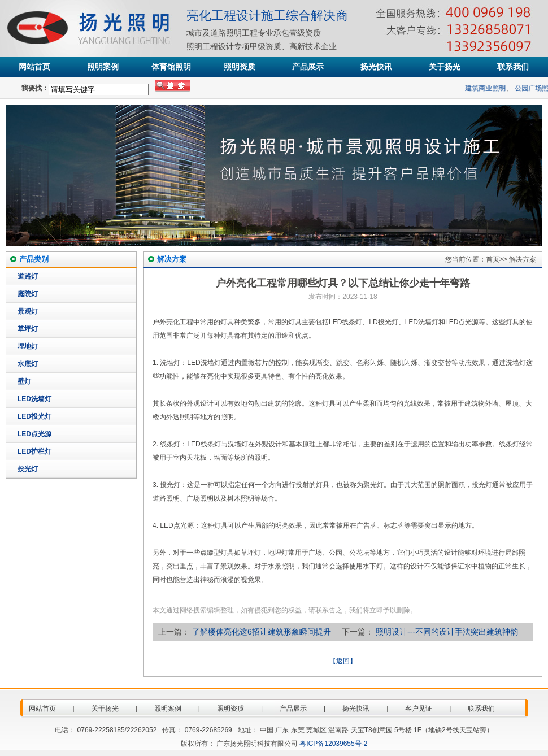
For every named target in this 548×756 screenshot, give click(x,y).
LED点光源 (34, 434)
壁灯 (24, 381)
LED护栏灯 (34, 451)
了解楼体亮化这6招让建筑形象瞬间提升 (262, 632)
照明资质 (240, 67)
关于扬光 (445, 67)
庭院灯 (28, 294)
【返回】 (343, 661)
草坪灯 (28, 329)
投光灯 (28, 469)
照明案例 (103, 67)
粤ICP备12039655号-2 (333, 744)
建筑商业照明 (489, 88)
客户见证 (419, 709)
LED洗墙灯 (34, 399)
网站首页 (34, 67)
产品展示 (308, 67)
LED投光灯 (34, 416)
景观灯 (28, 311)
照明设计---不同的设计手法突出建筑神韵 (447, 632)
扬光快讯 (376, 67)
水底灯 (28, 364)
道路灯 (28, 276)
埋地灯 (28, 346)
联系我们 (513, 67)
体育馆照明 (171, 67)
